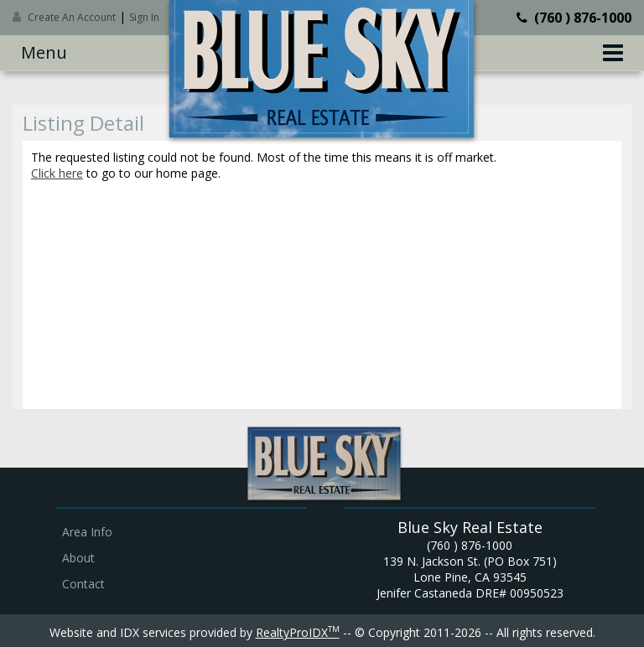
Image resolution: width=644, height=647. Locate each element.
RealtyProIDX (298, 632)
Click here (57, 173)
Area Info (87, 532)
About (78, 558)
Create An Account (72, 17)
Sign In (144, 17)
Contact (83, 584)
